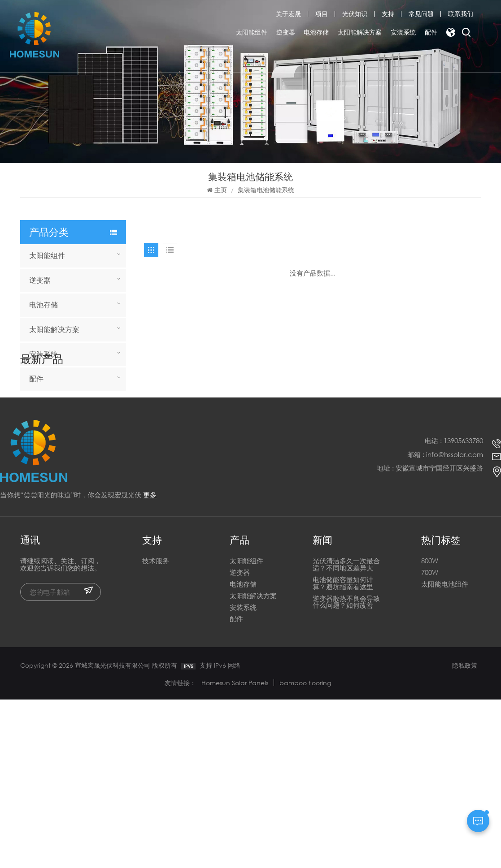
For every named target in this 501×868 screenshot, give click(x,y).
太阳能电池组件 (445, 753)
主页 (217, 190)
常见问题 (421, 14)
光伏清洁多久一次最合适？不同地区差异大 (346, 734)
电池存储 (316, 32)
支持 (388, 14)
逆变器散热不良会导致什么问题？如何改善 (346, 771)
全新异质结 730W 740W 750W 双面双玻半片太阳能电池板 (87, 473)
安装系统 (403, 32)
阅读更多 (68, 448)
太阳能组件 (252, 32)
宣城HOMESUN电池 (86, 438)
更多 (150, 664)
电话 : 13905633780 (454, 609)
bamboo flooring (305, 851)
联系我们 (461, 14)
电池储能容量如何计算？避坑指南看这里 (343, 752)
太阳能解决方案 (360, 32)
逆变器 (286, 32)
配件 (431, 32)
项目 (322, 14)
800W (430, 730)
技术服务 (156, 730)
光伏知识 (355, 14)
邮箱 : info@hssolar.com (445, 623)
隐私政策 (465, 834)
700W (430, 741)
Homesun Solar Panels (235, 851)
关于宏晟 (288, 14)
